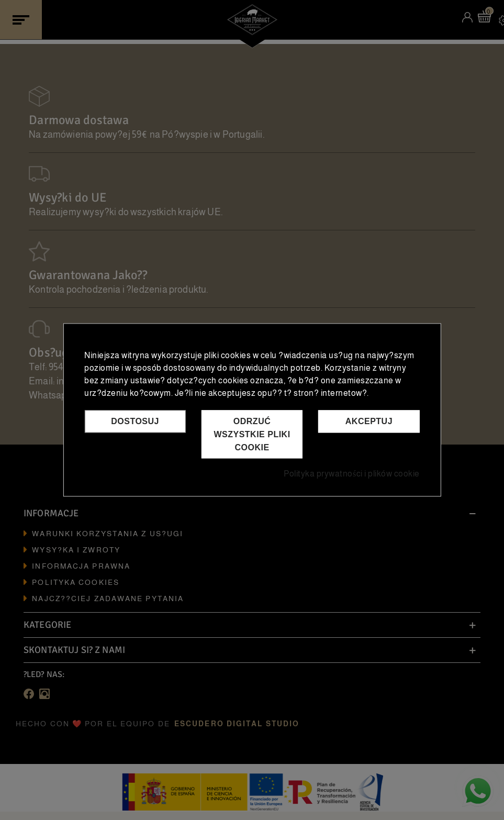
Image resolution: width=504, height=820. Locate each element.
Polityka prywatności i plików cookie (351, 474)
